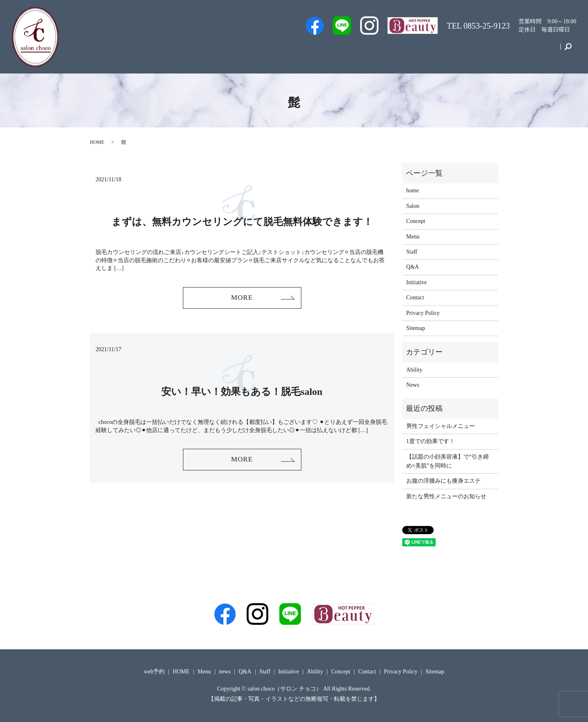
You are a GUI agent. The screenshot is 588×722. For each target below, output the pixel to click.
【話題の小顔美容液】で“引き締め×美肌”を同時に (448, 461)
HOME (97, 142)
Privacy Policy (423, 313)
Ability (414, 370)
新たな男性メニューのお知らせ (446, 496)
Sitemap (416, 328)
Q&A (411, 50)
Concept (509, 50)
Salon (382, 50)
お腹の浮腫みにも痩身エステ (443, 481)
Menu (440, 50)
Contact (543, 50)
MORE (242, 298)
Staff (354, 50)
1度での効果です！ (431, 441)
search (568, 51)
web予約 (322, 50)
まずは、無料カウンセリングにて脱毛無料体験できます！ (242, 222)
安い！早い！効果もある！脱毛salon (242, 392)
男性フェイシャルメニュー (441, 426)
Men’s (288, 50)
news (225, 672)
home (413, 191)
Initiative (473, 50)
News (413, 385)
